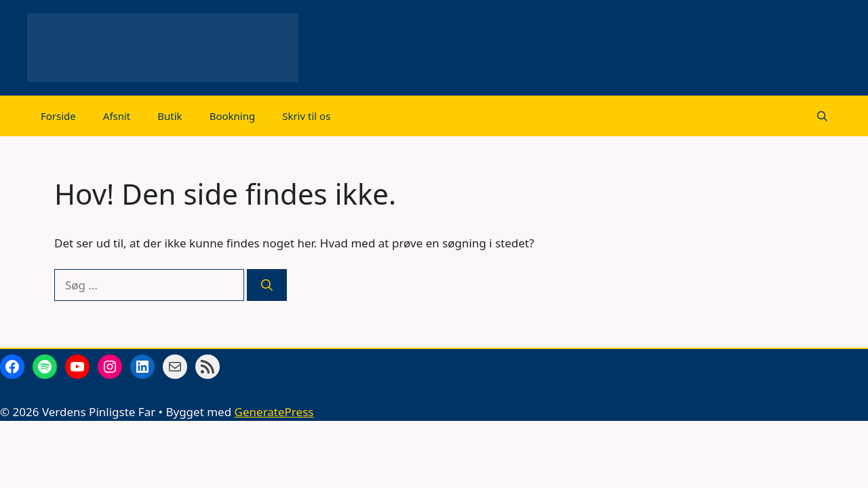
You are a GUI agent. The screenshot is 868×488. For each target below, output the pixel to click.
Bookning (233, 116)
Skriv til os (306, 116)
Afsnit (117, 116)
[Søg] (267, 285)
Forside (58, 116)
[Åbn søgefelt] (822, 116)
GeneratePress (274, 412)
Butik (170, 116)
